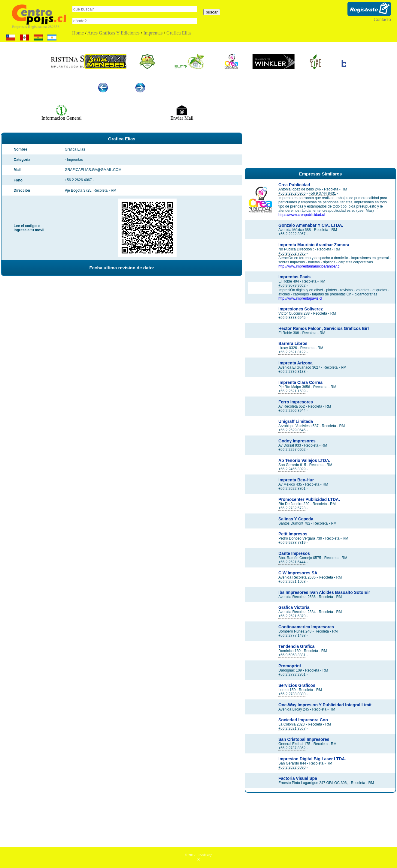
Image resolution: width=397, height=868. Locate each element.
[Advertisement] (320, 119)
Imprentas (153, 33)
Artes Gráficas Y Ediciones (114, 33)
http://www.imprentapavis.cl (300, 298)
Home (78, 33)
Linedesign (204, 855)
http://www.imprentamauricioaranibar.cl (309, 266)
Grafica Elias (179, 33)
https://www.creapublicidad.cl (302, 215)
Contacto (382, 19)
